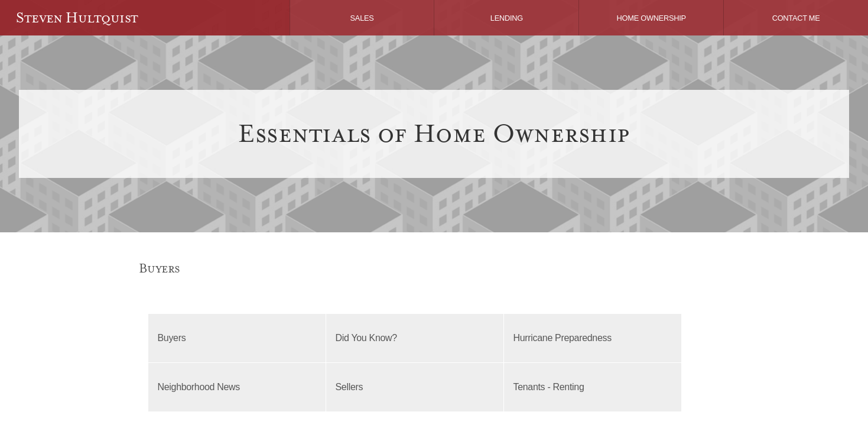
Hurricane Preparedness (563, 338)
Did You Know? (366, 338)
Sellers (350, 387)
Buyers (172, 338)
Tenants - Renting (549, 387)
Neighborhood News (199, 387)
